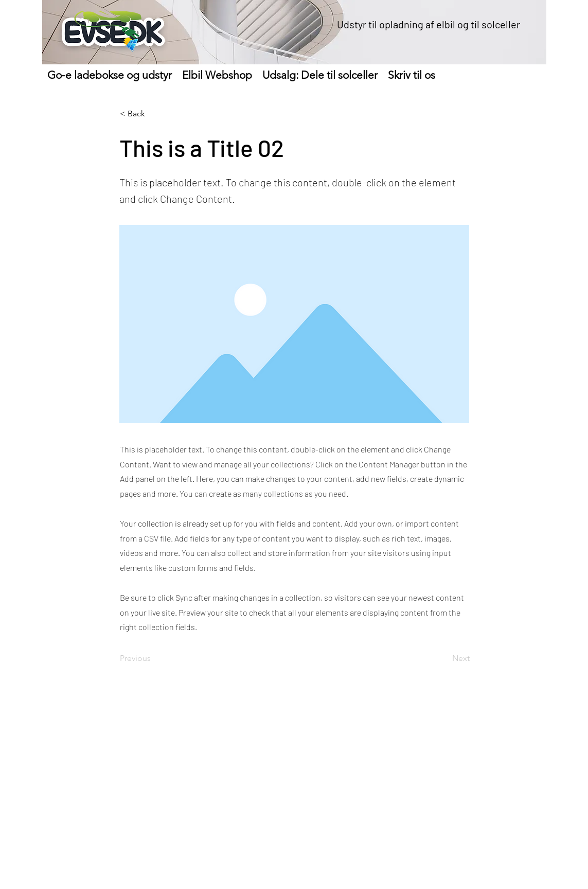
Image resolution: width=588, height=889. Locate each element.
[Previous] (154, 658)
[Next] (444, 658)
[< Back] (154, 114)
